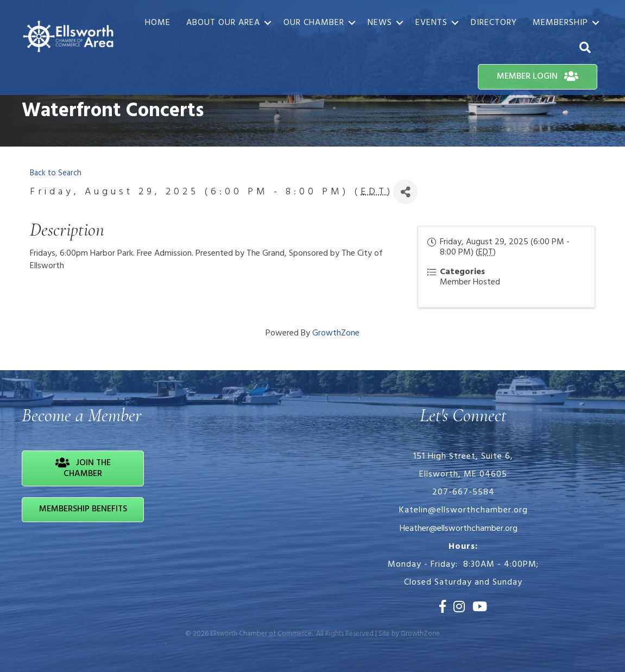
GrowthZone (336, 333)
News (380, 23)
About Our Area (223, 23)
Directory (494, 23)
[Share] (405, 192)
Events (431, 23)
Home (158, 23)
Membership (560, 23)
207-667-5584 (463, 492)
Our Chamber (314, 23)
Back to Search (56, 173)
